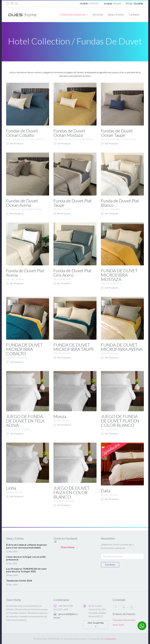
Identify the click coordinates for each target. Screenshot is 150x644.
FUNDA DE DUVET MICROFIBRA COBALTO (24, 349)
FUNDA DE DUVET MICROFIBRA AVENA (122, 347)
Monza (60, 416)
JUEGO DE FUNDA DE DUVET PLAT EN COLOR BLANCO (120, 421)
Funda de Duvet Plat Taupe (73, 203)
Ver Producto (15, 144)
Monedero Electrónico (124, 620)
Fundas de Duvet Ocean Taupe (117, 133)
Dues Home (68, 547)
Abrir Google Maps (96, 624)
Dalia (106, 491)
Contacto (134, 14)
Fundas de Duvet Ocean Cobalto (22, 133)
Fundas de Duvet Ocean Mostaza (69, 133)
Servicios (98, 14)
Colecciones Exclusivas (74, 15)
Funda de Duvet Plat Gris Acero (73, 273)
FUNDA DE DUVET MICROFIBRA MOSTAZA (119, 275)
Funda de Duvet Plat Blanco (120, 203)
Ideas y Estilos (116, 14)
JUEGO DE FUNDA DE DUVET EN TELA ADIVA (25, 421)
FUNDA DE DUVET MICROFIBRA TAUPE (74, 347)
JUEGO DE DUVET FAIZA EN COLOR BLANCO (71, 492)
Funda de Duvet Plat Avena (25, 273)
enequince (111, 639)
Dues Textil (118, 625)
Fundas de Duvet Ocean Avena (22, 203)
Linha (11, 488)
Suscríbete (110, 565)
